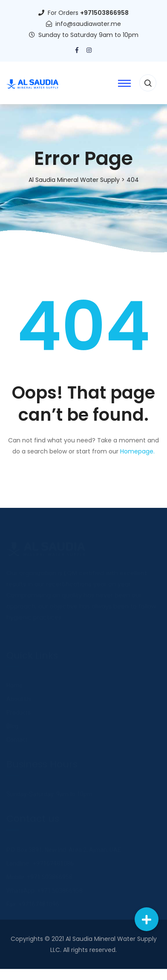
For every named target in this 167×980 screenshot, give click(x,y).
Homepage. (137, 451)
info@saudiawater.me (88, 24)
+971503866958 (104, 13)
